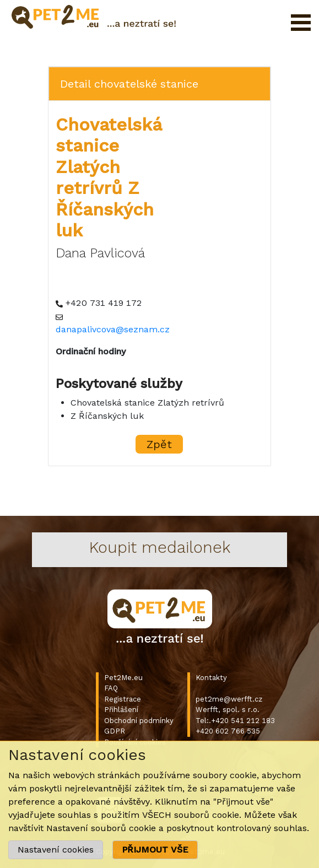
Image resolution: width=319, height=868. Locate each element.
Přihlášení (121, 710)
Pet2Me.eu (123, 678)
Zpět (159, 444)
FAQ (111, 688)
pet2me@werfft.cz (229, 699)
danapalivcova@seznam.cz (113, 329)
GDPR (115, 731)
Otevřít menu (301, 23)
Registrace (123, 699)
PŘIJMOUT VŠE (155, 850)
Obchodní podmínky (139, 721)
